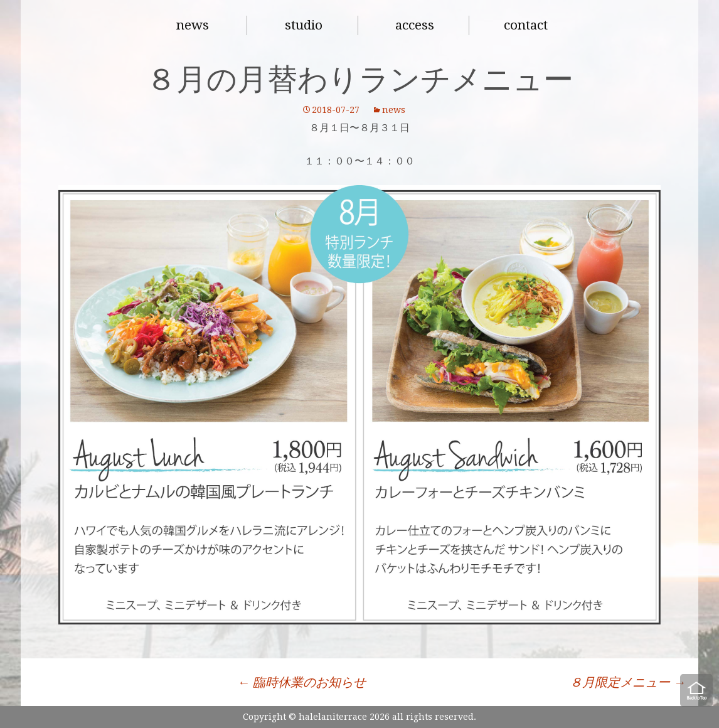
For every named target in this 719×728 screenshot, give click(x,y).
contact (526, 25)
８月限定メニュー (628, 682)
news (193, 25)
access (415, 25)
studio (304, 25)
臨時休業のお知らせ (301, 682)
